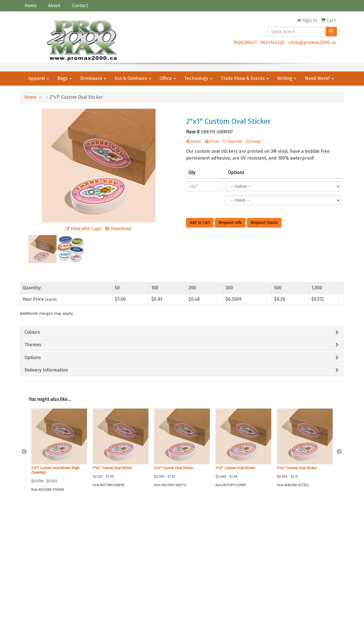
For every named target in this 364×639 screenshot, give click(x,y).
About (54, 6)
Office (168, 78)
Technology (198, 78)
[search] (331, 32)
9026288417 (245, 43)
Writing (287, 78)
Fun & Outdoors (133, 78)
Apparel (39, 78)
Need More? (319, 78)
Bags (65, 78)
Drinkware (93, 78)
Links (80, 540)
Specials (27, 556)
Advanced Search (89, 532)
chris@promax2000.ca (312, 43)
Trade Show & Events (245, 78)
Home (31, 6)
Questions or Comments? (46, 566)
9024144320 (272, 43)
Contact (80, 6)
